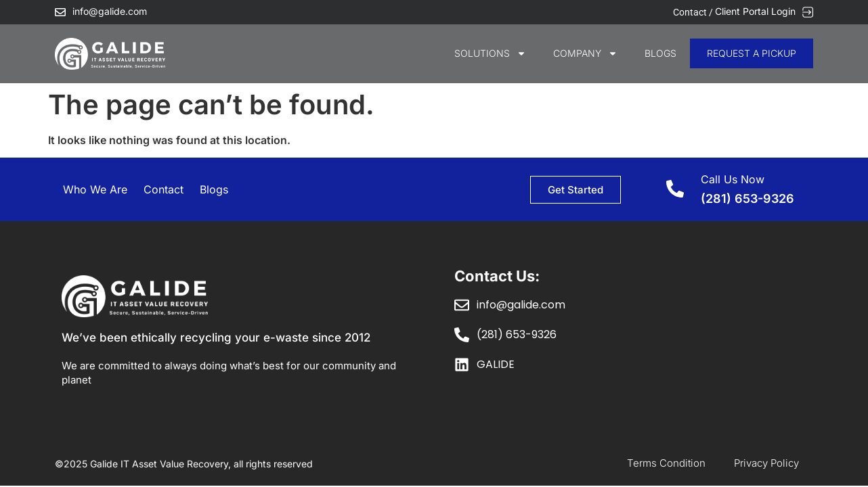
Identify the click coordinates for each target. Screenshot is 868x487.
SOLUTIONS (490, 53)
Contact (164, 189)
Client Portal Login (755, 11)
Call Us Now (733, 179)
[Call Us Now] (675, 189)
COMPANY (585, 53)
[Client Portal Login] (808, 12)
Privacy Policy (766, 463)
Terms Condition (666, 463)
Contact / (694, 12)
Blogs (660, 53)
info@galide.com (110, 11)
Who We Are (95, 189)
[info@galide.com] (60, 12)
